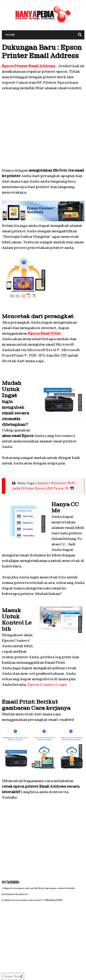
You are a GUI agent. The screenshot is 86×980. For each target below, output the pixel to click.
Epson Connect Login (47, 684)
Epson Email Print (44, 333)
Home (10, 35)
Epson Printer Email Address (29, 66)
